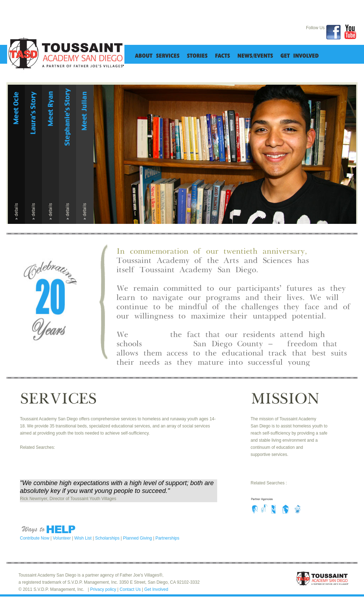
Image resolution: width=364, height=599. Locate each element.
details (16, 212)
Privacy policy (104, 589)
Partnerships (167, 538)
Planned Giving (138, 538)
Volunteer (63, 538)
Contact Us (131, 589)
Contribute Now (35, 538)
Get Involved (156, 589)
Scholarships (108, 538)
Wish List (84, 538)
